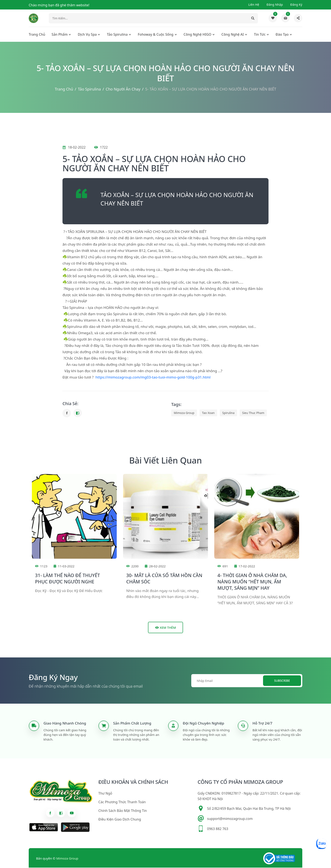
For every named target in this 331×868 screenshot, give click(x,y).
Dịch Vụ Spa (87, 35)
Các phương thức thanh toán (122, 803)
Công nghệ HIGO (198, 35)
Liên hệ (254, 5)
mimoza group (184, 413)
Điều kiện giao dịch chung (120, 820)
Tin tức (260, 35)
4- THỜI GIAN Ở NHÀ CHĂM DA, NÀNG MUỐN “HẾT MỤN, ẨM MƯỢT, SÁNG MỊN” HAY (252, 582)
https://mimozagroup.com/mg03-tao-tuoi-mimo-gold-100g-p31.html (153, 378)
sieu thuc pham (253, 413)
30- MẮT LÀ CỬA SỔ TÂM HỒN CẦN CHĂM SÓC (164, 579)
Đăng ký (296, 5)
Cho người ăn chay (123, 90)
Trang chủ (37, 35)
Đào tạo (282, 35)
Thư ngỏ (105, 794)
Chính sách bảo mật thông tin (123, 811)
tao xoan (208, 413)
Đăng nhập (275, 5)
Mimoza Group (67, 859)
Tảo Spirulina (117, 35)
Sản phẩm (60, 35)
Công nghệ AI (233, 35)
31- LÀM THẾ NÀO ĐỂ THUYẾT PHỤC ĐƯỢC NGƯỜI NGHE (67, 579)
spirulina (228, 413)
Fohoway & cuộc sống (156, 35)
